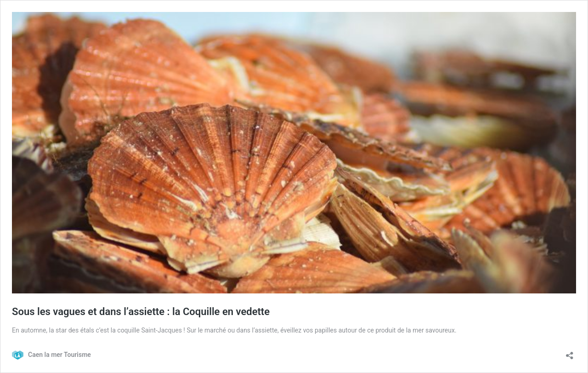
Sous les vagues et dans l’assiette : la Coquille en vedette (141, 312)
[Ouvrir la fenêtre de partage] (570, 353)
